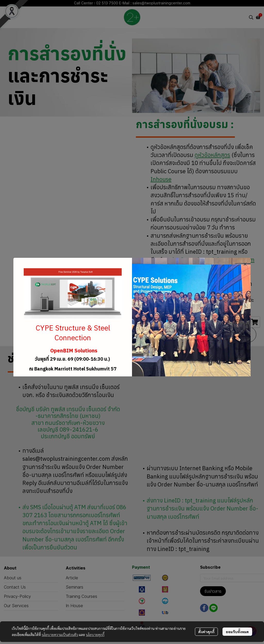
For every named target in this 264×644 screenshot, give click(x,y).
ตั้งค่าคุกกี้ (206, 632)
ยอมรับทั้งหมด (237, 632)
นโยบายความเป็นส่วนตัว (60, 634)
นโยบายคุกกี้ (95, 634)
